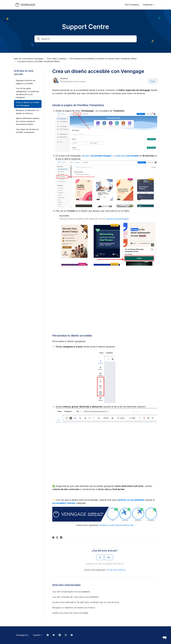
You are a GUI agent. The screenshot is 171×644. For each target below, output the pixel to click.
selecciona (127, 156)
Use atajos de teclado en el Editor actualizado (27, 131)
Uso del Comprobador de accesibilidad (71, 592)
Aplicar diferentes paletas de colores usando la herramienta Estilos (28, 121)
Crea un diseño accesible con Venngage (28, 104)
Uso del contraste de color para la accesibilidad (75, 597)
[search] (86, 39)
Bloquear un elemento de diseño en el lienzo (74, 608)
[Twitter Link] (54, 635)
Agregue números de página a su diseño (26, 82)
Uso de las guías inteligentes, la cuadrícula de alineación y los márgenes (27, 93)
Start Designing (132, 5)
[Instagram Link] (66, 635)
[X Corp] (57, 538)
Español (38, 635)
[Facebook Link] (48, 635)
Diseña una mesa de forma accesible (70, 613)
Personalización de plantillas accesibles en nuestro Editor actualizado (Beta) (103, 59)
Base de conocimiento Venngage (29, 59)
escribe (97, 156)
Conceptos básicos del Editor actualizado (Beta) (39, 61)
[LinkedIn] (61, 538)
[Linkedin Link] (60, 635)
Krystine (64, 78)
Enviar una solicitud (116, 570)
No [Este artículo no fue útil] (109, 557)
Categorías (149, 5)
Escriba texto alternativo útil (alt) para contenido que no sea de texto (86, 602)
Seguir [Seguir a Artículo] (153, 81)
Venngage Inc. (22, 635)
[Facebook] (53, 538)
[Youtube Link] (72, 635)
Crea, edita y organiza (56, 59)
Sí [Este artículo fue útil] (100, 557)
